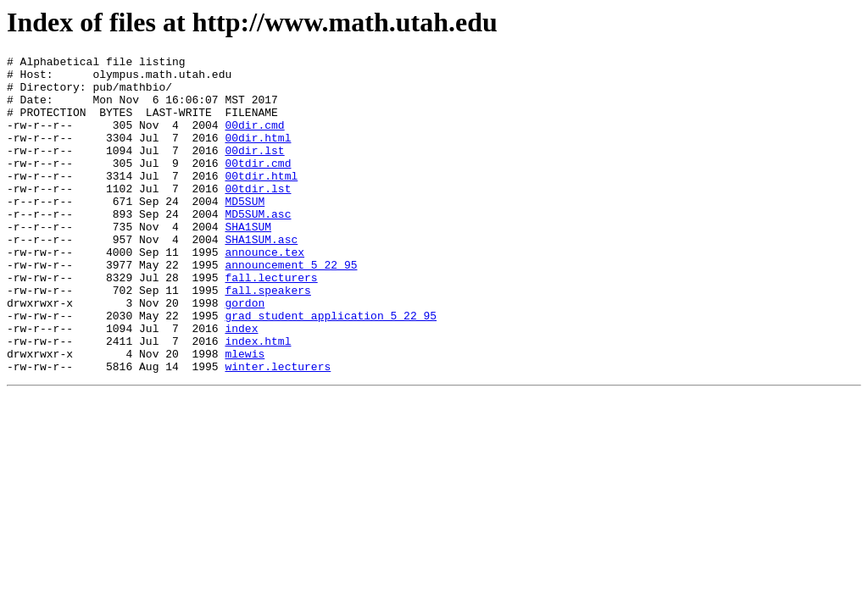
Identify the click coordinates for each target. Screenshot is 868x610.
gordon (245, 353)
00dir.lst (254, 170)
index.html (258, 399)
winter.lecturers (278, 430)
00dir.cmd (254, 140)
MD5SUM (245, 231)
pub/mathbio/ (132, 94)
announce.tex (264, 292)
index (241, 384)
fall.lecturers (271, 323)
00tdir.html (261, 201)
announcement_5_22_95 (291, 308)
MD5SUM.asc (258, 247)
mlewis (245, 414)
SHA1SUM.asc (261, 277)
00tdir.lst (258, 216)
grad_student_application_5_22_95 (331, 369)
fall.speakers (267, 338)
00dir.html (258, 155)
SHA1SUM (248, 262)
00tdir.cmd (258, 186)
